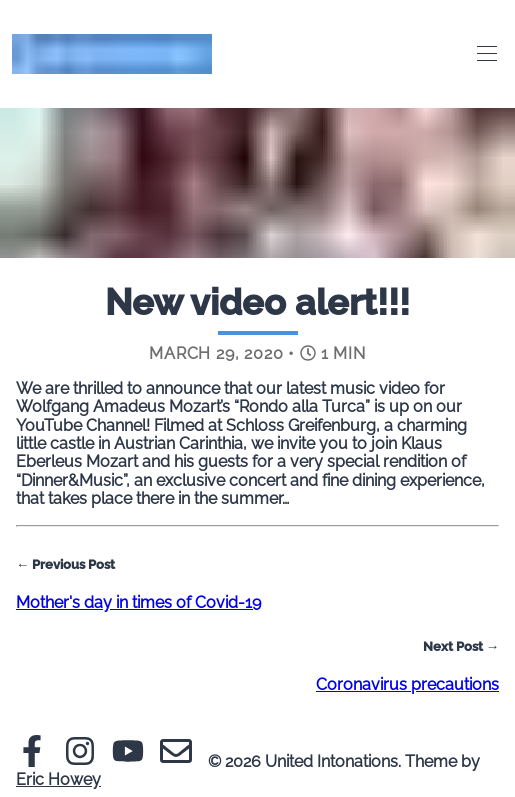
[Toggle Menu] (487, 54)
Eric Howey (58, 779)
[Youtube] (128, 761)
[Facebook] (32, 761)
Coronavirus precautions (407, 684)
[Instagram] (80, 761)
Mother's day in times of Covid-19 (138, 602)
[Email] (176, 761)
